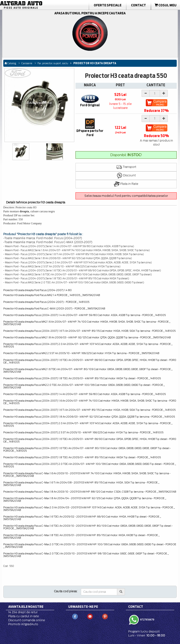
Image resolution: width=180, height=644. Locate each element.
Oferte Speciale (108, 5)
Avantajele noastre (26, 607)
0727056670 (147, 620)
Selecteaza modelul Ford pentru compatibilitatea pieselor (126, 196)
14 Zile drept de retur (23, 612)
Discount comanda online (27, 620)
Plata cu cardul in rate (24, 616)
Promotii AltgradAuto (23, 624)
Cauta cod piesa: (66, 591)
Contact (139, 5)
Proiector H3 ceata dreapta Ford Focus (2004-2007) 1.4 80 (37, 290)
